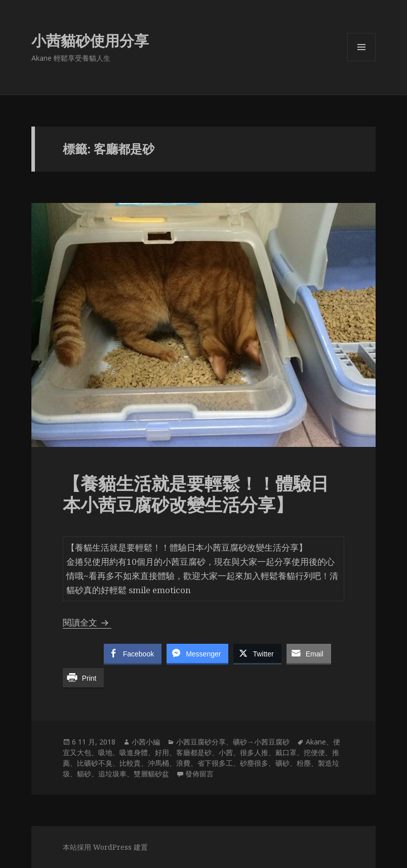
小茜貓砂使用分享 (90, 40)
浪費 (183, 763)
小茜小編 (146, 742)
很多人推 (254, 752)
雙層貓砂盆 (151, 774)
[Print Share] (84, 678)
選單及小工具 (361, 61)
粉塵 (304, 763)
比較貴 (130, 763)
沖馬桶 (158, 763)
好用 (162, 752)
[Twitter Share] (257, 653)
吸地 (105, 752)
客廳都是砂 (194, 752)
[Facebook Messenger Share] (197, 653)
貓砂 (84, 774)
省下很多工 (215, 763)
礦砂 (282, 763)
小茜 (226, 752)
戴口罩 (286, 752)
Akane (316, 742)
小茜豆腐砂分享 (201, 742)
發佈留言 (199, 774)
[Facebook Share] (133, 653)
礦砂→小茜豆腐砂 (261, 742)
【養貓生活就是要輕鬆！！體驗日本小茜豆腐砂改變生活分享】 (196, 494)
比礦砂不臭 (95, 763)
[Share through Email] (309, 653)
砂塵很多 (254, 763)
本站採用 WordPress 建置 (105, 847)
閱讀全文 (87, 622)
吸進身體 (134, 752)
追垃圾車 (112, 774)
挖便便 (314, 752)
